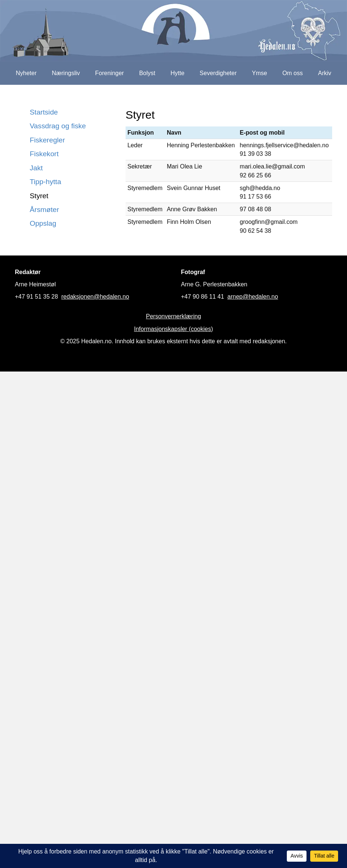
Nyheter (26, 73)
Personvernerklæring (174, 316)
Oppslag (43, 223)
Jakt (36, 168)
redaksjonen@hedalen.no (95, 297)
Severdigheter (218, 73)
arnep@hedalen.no (253, 297)
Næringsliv (66, 73)
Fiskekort (44, 154)
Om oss (293, 73)
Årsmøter (44, 210)
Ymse (260, 73)
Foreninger (109, 73)
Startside (44, 112)
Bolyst (147, 73)
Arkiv (325, 73)
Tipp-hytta (46, 182)
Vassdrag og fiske (58, 126)
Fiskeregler (47, 140)
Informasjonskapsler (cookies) (174, 329)
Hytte (177, 73)
